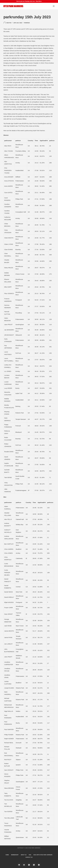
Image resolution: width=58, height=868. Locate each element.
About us (24, 855)
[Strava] (29, 865)
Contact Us (29, 857)
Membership (15, 855)
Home (7, 855)
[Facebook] (19, 865)
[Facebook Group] (24, 865)
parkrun (27, 23)
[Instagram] (39, 865)
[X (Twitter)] (34, 865)
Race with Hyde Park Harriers (43, 855)
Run (30, 855)
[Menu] (54, 6)
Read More (39, 1)
